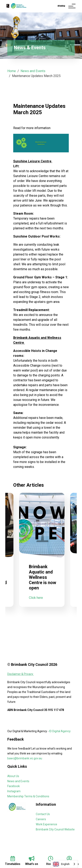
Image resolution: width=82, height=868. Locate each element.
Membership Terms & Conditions (28, 796)
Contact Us (43, 814)
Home (12, 71)
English (61, 864)
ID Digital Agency (60, 731)
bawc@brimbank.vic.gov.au (25, 758)
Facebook (14, 786)
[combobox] (64, 864)
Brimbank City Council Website (55, 829)
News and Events (33, 71)
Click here (36, 608)
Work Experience (46, 824)
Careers (41, 819)
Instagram (14, 791)
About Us (13, 776)
